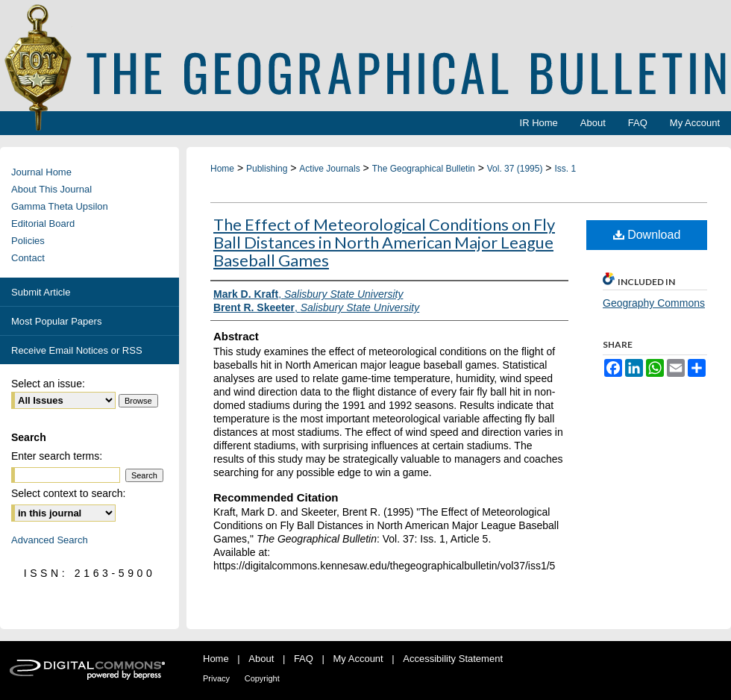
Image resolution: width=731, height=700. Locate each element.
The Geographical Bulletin (424, 169)
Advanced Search (50, 540)
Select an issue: (48, 384)
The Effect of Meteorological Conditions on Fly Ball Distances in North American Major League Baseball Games (384, 242)
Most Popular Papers (56, 321)
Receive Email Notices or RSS (77, 350)
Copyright (262, 678)
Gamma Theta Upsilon (60, 206)
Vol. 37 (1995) (515, 169)
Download (647, 235)
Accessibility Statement (453, 659)
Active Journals (329, 169)
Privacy (216, 678)
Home (222, 169)
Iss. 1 (565, 169)
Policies (28, 241)
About (261, 659)
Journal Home (41, 172)
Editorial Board (43, 224)
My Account (358, 659)
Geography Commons (654, 303)
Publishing (267, 169)
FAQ (304, 659)
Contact (28, 258)
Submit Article (41, 292)
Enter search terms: (57, 456)
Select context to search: (68, 493)
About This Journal (51, 189)
